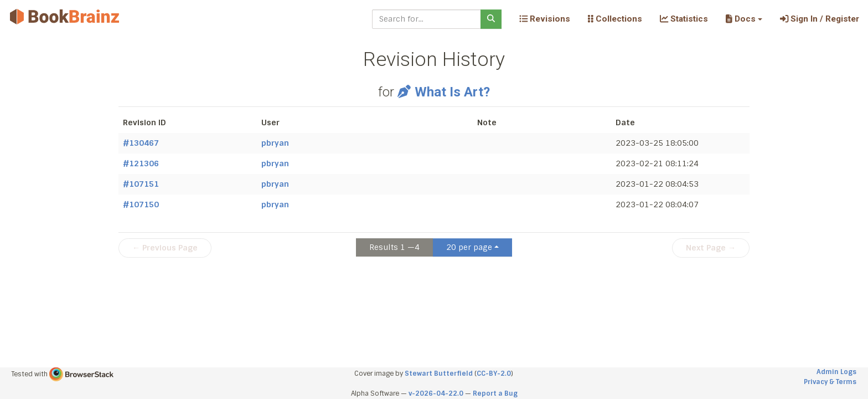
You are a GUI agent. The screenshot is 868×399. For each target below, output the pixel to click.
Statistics (684, 19)
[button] (744, 19)
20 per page (469, 247)
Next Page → (711, 248)
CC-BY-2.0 (494, 374)
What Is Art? (444, 92)
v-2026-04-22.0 (436, 393)
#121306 (141, 163)
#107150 (141, 204)
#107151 (141, 184)
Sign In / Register (820, 19)
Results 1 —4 (394, 247)
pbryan (275, 143)
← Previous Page (165, 248)
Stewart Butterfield (439, 374)
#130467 (141, 143)
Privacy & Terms (830, 382)
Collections (615, 19)
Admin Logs (836, 372)
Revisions (545, 19)
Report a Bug (495, 393)
